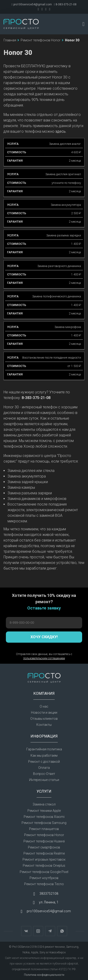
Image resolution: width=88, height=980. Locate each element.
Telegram (50, 931)
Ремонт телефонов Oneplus (44, 866)
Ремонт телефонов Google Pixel (44, 872)
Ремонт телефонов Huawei (44, 841)
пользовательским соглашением (44, 658)
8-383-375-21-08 (65, 4)
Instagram (38, 931)
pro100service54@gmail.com (32, 4)
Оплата (44, 768)
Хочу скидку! (44, 637)
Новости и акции (44, 713)
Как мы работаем (44, 755)
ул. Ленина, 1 (49, 902)
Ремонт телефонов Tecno (44, 884)
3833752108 (49, 894)
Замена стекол (44, 804)
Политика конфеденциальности (44, 975)
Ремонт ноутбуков (44, 878)
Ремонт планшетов (44, 829)
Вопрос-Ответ (44, 774)
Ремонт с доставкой (44, 762)
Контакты (44, 725)
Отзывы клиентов (44, 719)
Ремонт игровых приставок (44, 859)
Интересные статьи (44, 780)
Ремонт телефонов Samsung (44, 823)
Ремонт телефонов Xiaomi (44, 817)
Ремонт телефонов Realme (44, 853)
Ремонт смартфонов (44, 847)
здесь (61, 131)
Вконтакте (26, 931)
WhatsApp (62, 931)
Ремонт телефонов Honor (44, 835)
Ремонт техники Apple (44, 811)
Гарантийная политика (44, 749)
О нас (44, 706)
